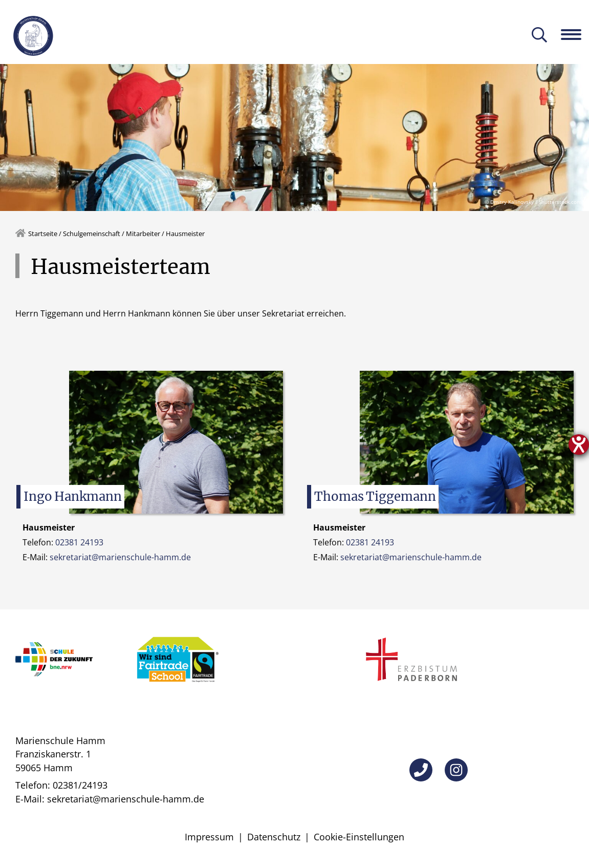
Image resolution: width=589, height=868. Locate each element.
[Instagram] (456, 770)
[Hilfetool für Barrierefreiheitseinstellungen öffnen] (579, 444)
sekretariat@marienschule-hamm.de (120, 557)
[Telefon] (421, 770)
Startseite (43, 234)
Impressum (209, 837)
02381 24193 (79, 542)
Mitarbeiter (143, 234)
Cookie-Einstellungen (359, 837)
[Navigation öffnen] (575, 34)
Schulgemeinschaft (92, 234)
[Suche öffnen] (539, 36)
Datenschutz (274, 837)
